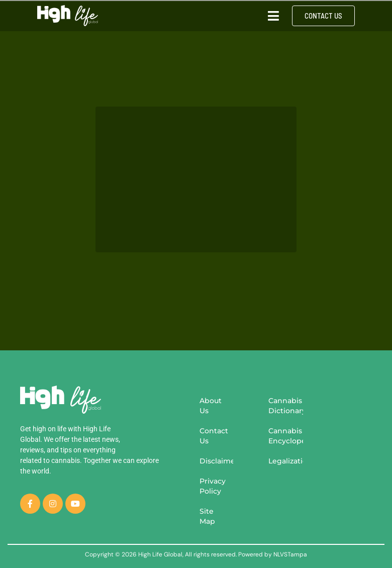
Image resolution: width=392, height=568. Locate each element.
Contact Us (214, 436)
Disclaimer (216, 461)
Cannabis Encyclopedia (286, 436)
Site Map (207, 516)
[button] (274, 16)
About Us (211, 406)
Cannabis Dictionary (286, 406)
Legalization (286, 461)
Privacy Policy (213, 486)
